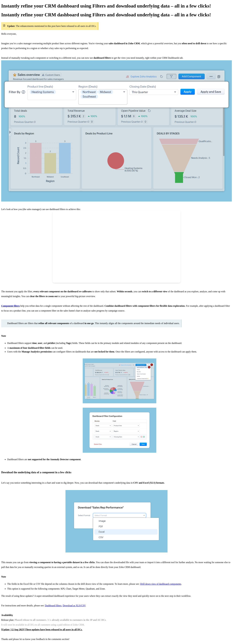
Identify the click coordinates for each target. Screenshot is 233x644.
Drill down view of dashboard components (161, 584)
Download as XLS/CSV (74, 606)
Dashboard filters (53, 606)
